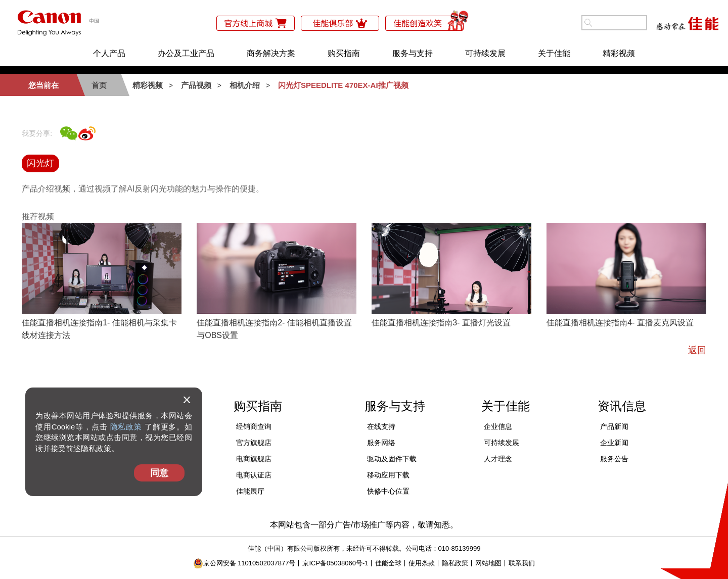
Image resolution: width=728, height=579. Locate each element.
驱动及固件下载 (392, 459)
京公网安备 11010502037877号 (244, 563)
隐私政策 (126, 427)
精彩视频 (619, 53)
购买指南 (344, 53)
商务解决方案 (271, 53)
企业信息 (498, 426)
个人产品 (109, 53)
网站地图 (488, 563)
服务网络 (381, 443)
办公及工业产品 (186, 53)
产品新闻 (614, 426)
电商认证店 (254, 475)
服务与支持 (413, 53)
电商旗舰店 (254, 459)
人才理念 (498, 459)
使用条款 (422, 563)
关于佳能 (554, 53)
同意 (159, 473)
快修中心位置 (388, 491)
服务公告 (614, 459)
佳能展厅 (250, 491)
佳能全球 (388, 563)
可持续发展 (485, 53)
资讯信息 (622, 406)
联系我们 (522, 563)
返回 (697, 350)
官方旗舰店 (254, 443)
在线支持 (381, 426)
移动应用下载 (388, 475)
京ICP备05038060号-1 (335, 563)
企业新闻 (614, 443)
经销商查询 (254, 426)
